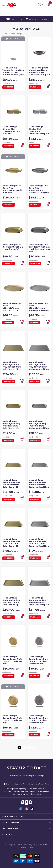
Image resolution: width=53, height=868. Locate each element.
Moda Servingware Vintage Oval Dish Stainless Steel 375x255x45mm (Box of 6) (39, 72)
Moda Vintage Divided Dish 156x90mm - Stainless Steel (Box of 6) (39, 131)
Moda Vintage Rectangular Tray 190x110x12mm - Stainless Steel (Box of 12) (39, 426)
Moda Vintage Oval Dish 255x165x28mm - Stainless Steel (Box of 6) (39, 248)
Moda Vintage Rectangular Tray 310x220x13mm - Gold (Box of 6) (11, 542)
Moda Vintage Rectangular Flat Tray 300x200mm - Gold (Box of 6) (12, 366)
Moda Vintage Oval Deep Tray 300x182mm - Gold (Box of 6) (12, 189)
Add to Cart (22, 263)
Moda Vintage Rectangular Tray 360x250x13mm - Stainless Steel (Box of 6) (39, 602)
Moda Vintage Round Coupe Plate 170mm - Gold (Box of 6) (12, 719)
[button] (49, 5)
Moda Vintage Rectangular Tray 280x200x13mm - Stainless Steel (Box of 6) (39, 485)
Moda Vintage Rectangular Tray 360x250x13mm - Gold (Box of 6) (11, 601)
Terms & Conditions (30, 784)
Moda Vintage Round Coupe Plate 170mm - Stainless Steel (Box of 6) (39, 719)
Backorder (48, 86)
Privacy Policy (44, 784)
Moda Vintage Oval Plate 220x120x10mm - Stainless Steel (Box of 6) (39, 308)
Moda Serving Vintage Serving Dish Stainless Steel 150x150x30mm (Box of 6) (13, 72)
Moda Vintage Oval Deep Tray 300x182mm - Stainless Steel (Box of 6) (39, 190)
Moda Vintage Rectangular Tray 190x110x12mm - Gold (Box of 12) (11, 425)
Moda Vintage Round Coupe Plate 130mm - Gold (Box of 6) (12, 660)
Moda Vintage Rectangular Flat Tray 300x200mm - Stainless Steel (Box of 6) (39, 367)
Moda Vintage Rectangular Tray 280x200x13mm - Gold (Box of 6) (11, 483)
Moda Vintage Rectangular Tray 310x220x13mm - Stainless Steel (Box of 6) (39, 544)
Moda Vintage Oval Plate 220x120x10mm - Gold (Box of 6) (12, 307)
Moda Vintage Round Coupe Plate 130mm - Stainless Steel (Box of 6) (39, 660)
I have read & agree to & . (27, 784)
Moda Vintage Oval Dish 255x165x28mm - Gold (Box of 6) (13, 247)
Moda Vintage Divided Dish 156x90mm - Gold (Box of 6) (11, 130)
